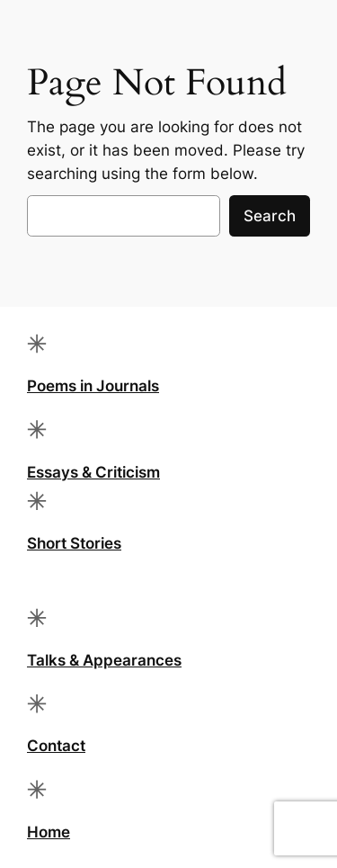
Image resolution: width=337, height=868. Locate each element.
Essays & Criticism (93, 472)
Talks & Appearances (104, 660)
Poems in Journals (93, 386)
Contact (56, 746)
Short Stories (74, 543)
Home (49, 832)
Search (270, 216)
